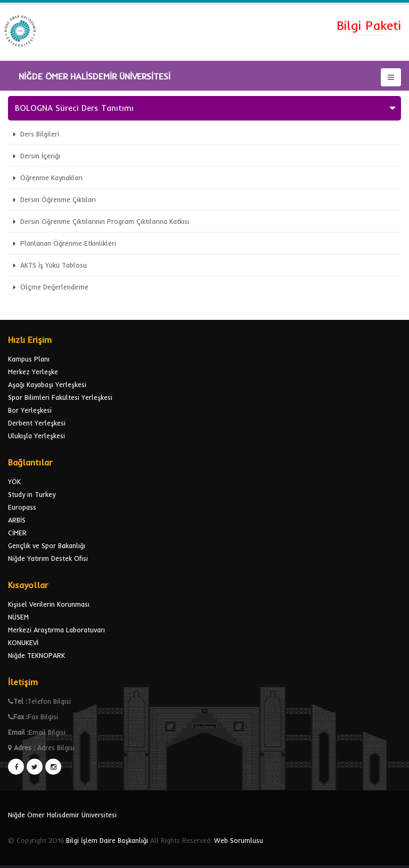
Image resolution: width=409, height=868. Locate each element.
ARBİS (17, 520)
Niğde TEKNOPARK (36, 655)
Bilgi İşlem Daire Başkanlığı (107, 840)
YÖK (14, 481)
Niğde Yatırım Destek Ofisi (48, 558)
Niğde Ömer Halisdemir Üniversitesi (62, 815)
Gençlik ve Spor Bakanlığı (47, 545)
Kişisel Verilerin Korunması (49, 604)
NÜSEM (18, 617)
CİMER (17, 533)
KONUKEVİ (23, 642)
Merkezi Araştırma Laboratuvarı (56, 630)
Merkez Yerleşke (33, 372)
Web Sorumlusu (239, 840)
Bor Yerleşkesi (30, 410)
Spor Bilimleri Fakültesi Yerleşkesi (60, 397)
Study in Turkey (32, 494)
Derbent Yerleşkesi (37, 423)
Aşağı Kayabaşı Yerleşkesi (47, 384)
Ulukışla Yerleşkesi (36, 436)
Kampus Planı (29, 359)
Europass (22, 507)
